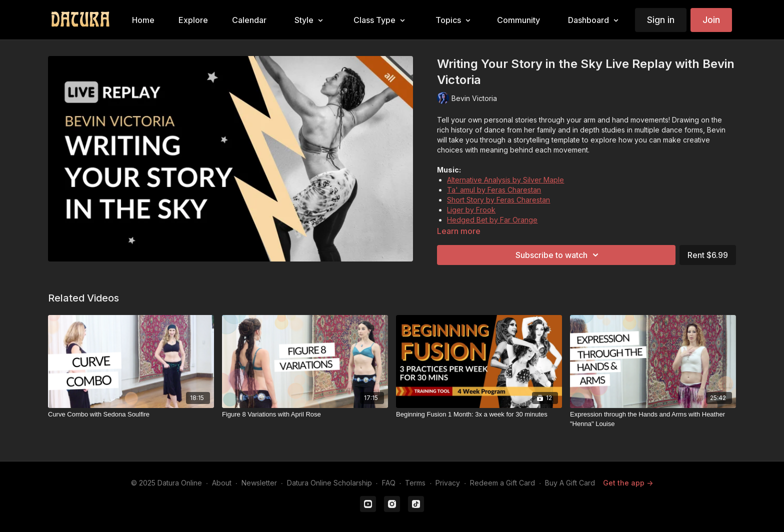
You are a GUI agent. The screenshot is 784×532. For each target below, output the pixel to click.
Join (711, 20)
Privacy (448, 483)
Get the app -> (628, 483)
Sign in (661, 20)
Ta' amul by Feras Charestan (494, 190)
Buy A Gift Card (570, 483)
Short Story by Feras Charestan (498, 200)
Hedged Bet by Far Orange (492, 220)
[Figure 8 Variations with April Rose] (305, 414)
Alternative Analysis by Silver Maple (505, 180)
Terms (415, 483)
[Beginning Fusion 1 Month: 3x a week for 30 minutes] (479, 414)
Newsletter (259, 483)
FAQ (389, 483)
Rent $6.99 (708, 255)
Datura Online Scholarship (329, 483)
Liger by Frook (471, 210)
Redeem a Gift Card (502, 483)
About (222, 483)
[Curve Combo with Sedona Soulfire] (131, 414)
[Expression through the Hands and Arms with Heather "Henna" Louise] (653, 419)
